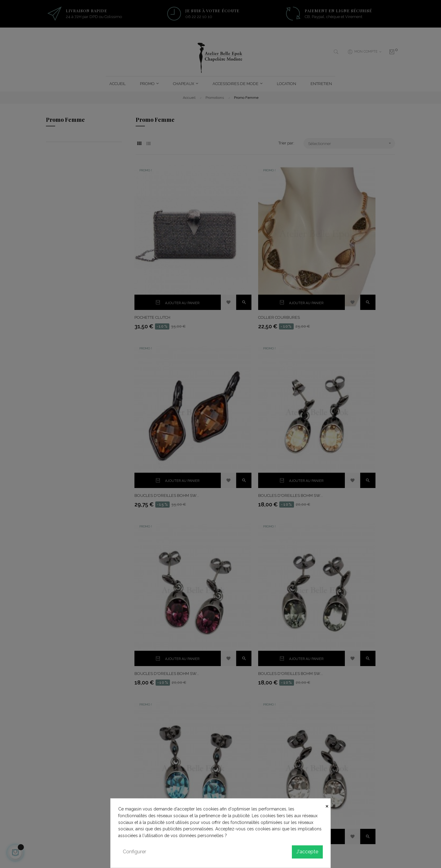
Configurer (134, 852)
